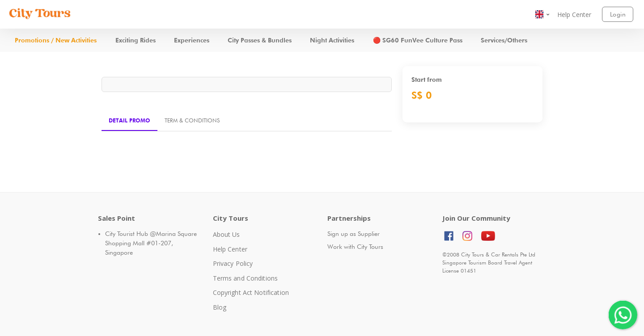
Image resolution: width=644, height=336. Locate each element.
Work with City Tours (355, 247)
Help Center (230, 249)
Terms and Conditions (246, 278)
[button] (543, 14)
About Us (227, 234)
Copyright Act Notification (251, 292)
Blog (220, 307)
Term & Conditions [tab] (192, 120)
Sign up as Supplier (354, 234)
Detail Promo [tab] (129, 120)
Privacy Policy (233, 263)
